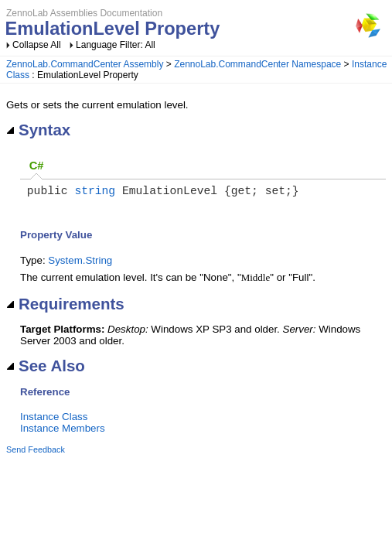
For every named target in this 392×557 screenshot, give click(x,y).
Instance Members (63, 431)
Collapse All (37, 45)
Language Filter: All (116, 45)
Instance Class (54, 420)
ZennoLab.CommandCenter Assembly (85, 64)
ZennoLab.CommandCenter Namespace (257, 64)
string (95, 193)
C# (37, 166)
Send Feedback (36, 453)
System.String (80, 263)
